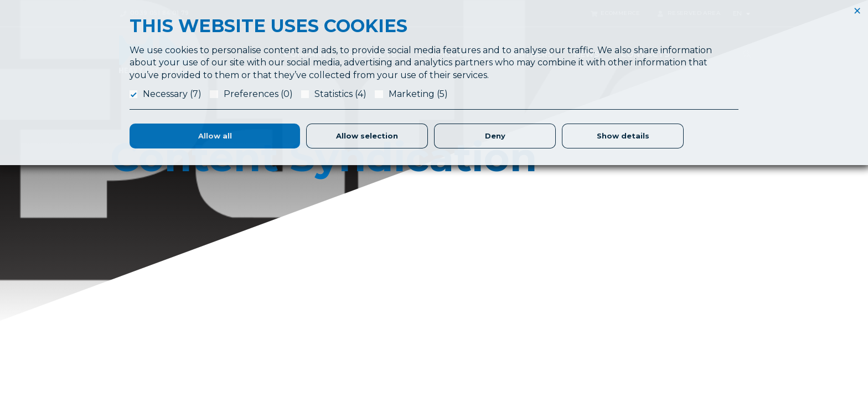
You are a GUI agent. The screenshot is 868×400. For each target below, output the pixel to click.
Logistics (498, 326)
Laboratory (501, 299)
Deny (495, 136)
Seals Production (512, 312)
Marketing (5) (418, 94)
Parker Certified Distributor (529, 366)
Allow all (215, 136)
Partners (497, 339)
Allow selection (367, 136)
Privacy (666, 312)
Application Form (512, 286)
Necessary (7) (172, 94)
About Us (498, 273)
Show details (623, 136)
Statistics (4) (340, 94)
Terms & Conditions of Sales (705, 299)
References (674, 273)
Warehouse (502, 352)
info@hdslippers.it (143, 335)
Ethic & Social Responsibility (704, 286)
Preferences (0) (258, 94)
